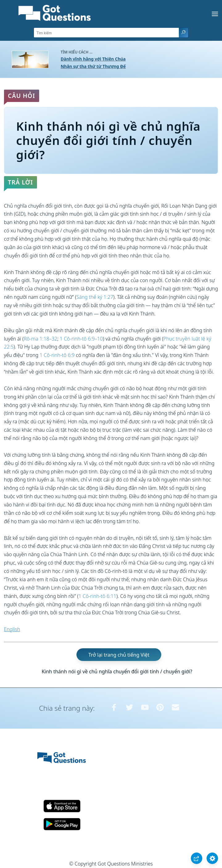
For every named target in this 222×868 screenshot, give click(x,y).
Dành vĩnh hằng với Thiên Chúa (93, 59)
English (12, 629)
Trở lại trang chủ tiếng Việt (119, 655)
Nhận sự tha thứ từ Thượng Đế (93, 66)
